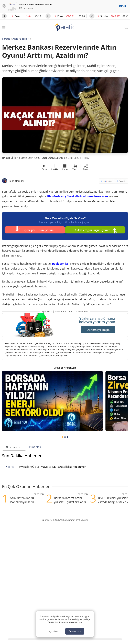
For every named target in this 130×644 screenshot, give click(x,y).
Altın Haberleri (21, 39)
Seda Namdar (17, 181)
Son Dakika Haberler (22, 453)
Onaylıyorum (75, 631)
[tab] (63, 435)
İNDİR (123, 6)
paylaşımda (60, 261)
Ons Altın (35, 444)
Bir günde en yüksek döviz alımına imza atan (78, 196)
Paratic (6, 39)
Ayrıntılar (54, 631)
